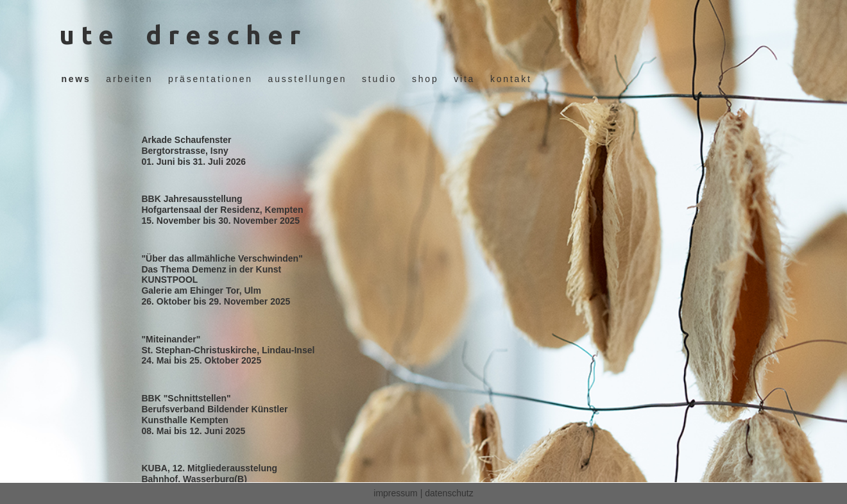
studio (379, 79)
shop (425, 79)
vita (464, 79)
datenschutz (449, 493)
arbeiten (129, 79)
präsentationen (210, 79)
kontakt (511, 79)
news (76, 79)
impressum (395, 493)
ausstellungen (308, 79)
